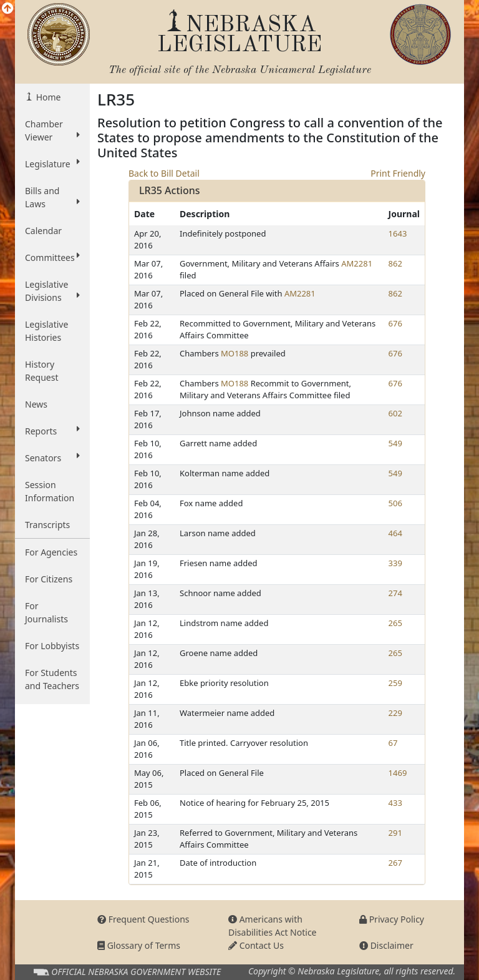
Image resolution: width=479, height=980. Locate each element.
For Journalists (46, 612)
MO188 (235, 353)
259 (395, 683)
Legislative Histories (46, 331)
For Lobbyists (52, 646)
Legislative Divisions (52, 291)
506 (395, 503)
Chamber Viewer (52, 130)
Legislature (52, 164)
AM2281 (357, 263)
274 (395, 593)
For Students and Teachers (52, 679)
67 (393, 743)
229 (395, 713)
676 (395, 323)
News (36, 404)
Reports (52, 431)
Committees (52, 257)
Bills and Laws (52, 197)
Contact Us (256, 945)
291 (395, 833)
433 (395, 803)
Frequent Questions (143, 919)
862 (395, 263)
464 (395, 533)
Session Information (50, 491)
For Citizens (49, 579)
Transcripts (47, 525)
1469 (398, 773)
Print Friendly (398, 173)
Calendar (43, 231)
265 (395, 623)
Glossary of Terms (139, 945)
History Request (42, 371)
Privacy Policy (392, 919)
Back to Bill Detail (164, 173)
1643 (398, 233)
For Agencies (51, 552)
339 (395, 563)
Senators (52, 458)
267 (395, 863)
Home (47, 97)
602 (395, 413)
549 (395, 443)
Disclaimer (386, 945)
